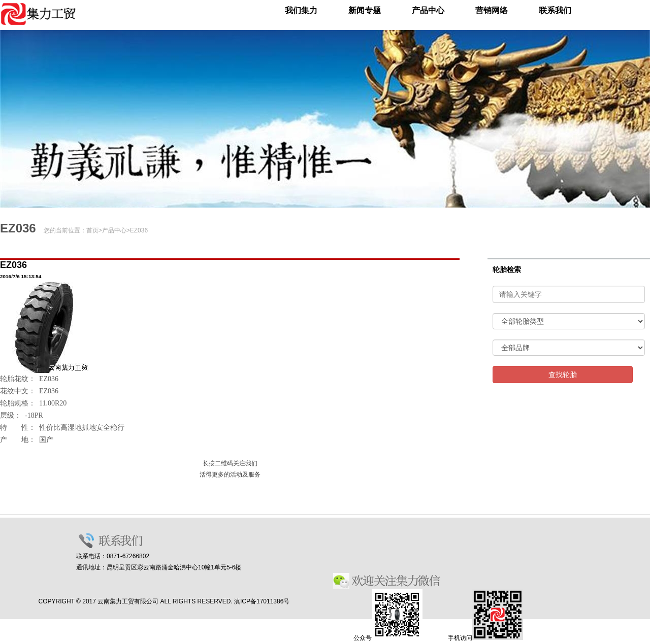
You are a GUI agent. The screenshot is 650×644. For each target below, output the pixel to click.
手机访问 (485, 638)
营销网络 (492, 10)
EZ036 (139, 230)
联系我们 (555, 10)
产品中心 (428, 10)
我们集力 (301, 10)
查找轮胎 (563, 375)
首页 (92, 230)
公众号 (388, 638)
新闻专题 (365, 10)
